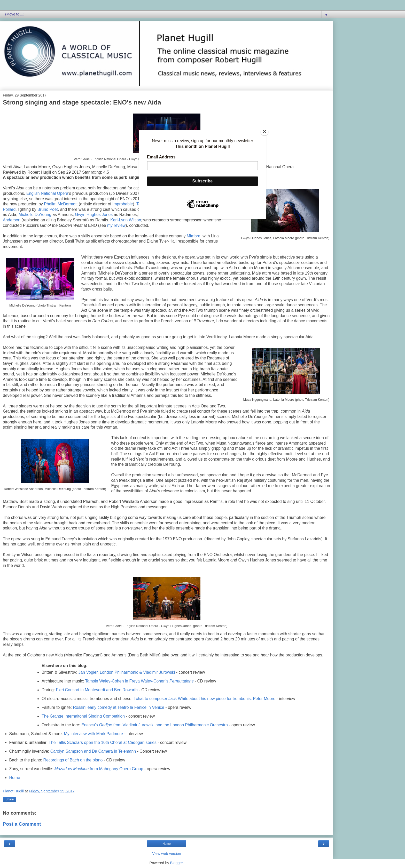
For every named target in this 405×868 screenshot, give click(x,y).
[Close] (264, 132)
